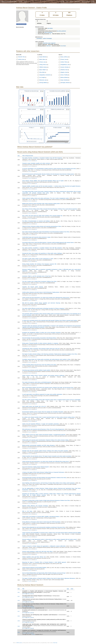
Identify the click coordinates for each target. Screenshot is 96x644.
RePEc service (19, 643)
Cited (73, 589)
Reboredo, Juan (43, 80)
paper (36, 161)
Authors (20, 2)
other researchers (49, 32)
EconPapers (39, 38)
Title (24, 589)
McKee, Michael (64, 77)
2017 (19, 596)
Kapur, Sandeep (64, 80)
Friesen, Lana (43, 62)
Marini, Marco (43, 59)
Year (19, 156)
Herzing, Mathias (43, 83)
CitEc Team (55, 643)
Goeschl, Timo (22, 57)
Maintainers (77, 2)
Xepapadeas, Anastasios (45, 75)
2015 (19, 601)
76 (50, 34)
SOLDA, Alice (21, 59)
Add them (49, 46)
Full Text (24, 594)
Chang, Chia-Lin (43, 65)
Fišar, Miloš (42, 72)
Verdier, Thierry (64, 62)
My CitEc (63, 2)
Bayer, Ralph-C (43, 70)
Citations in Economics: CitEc (9, 2)
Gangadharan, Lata (65, 65)
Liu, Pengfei (42, 77)
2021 (19, 592)
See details (50, 28)
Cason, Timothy (64, 75)
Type (68, 589)
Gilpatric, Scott (64, 72)
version (33, 608)
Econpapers (29, 161)
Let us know (63, 46)
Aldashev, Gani (64, 70)
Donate (71, 2)
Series (25, 2)
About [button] (93, 2)
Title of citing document (28, 156)
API (67, 2)
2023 (19, 626)
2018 (19, 621)
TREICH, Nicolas (43, 67)
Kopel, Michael (43, 57)
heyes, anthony (64, 57)
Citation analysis (30, 594)
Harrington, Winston (65, 83)
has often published (61, 31)
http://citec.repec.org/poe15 (49, 43)
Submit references (86, 2)
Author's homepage (47, 38)
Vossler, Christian (65, 67)
